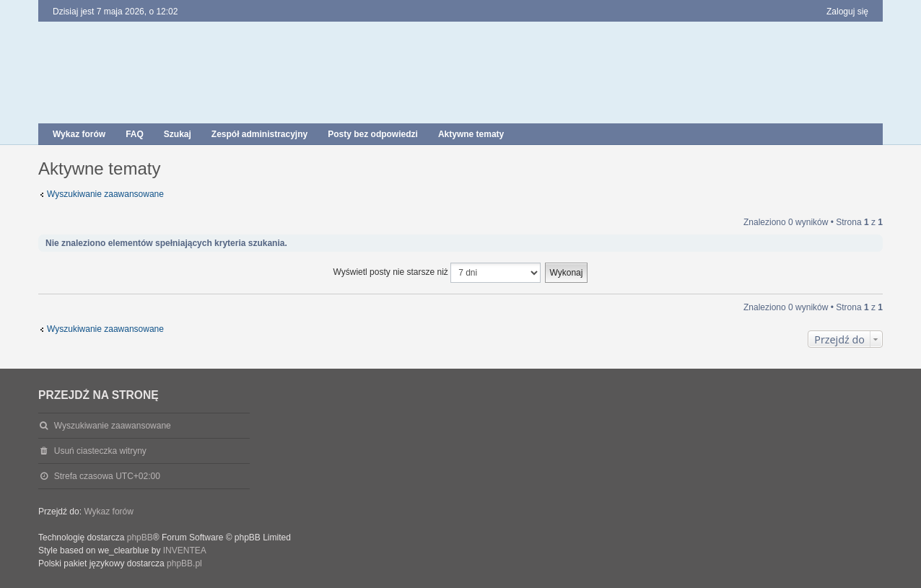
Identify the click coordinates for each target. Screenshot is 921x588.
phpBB (140, 537)
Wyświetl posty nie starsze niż (437, 273)
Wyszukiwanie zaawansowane (105, 194)
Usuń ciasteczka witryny (100, 451)
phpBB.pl (184, 563)
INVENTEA (185, 550)
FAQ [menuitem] (135, 134)
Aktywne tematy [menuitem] (471, 134)
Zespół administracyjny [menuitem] (259, 134)
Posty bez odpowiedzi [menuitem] (373, 134)
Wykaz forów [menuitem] (79, 134)
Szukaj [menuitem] (178, 134)
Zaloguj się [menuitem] (847, 12)
